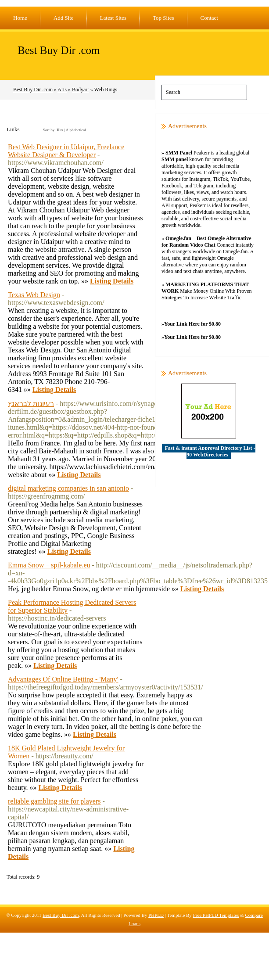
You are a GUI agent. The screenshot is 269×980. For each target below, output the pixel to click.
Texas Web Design (34, 295)
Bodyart (81, 90)
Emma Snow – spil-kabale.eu (49, 565)
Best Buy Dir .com (59, 50)
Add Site (64, 18)
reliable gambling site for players (54, 801)
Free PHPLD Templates (216, 915)
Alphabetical (76, 130)
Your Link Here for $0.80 (192, 324)
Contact (209, 18)
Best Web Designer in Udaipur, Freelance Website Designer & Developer (66, 151)
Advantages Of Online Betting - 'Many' (63, 679)
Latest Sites (113, 18)
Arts (62, 90)
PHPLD (156, 915)
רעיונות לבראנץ (31, 404)
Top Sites (163, 18)
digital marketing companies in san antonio (68, 488)
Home (20, 18)
